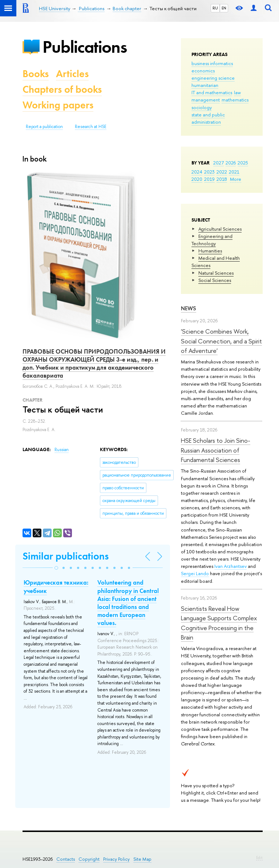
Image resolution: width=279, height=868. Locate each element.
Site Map (142, 859)
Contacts (66, 859)
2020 (197, 179)
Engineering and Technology (212, 240)
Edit (259, 857)
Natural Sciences (216, 273)
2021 (234, 172)
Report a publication (44, 127)
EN (224, 8)
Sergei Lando (195, 573)
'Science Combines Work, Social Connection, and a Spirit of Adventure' (221, 341)
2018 (222, 179)
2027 (219, 163)
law (237, 92)
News (189, 308)
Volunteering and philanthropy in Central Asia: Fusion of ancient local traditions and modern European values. (128, 602)
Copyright (89, 859)
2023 (209, 172)
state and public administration (208, 118)
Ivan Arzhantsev (231, 566)
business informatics (212, 63)
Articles (72, 74)
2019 (209, 179)
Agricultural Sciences (220, 229)
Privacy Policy (116, 859)
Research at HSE (91, 127)
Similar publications (66, 556)
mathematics (235, 100)
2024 (197, 172)
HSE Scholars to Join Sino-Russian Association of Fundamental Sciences (216, 450)
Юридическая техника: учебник (56, 586)
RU (215, 8)
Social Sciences (215, 280)
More (236, 179)
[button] (56, 568)
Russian (62, 450)
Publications (85, 47)
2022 (222, 172)
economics (203, 71)
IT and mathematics (212, 92)
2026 (231, 163)
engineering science (213, 78)
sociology (202, 107)
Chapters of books (62, 89)
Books (36, 74)
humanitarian (205, 85)
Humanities (210, 251)
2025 (243, 163)
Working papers (58, 105)
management (206, 100)
